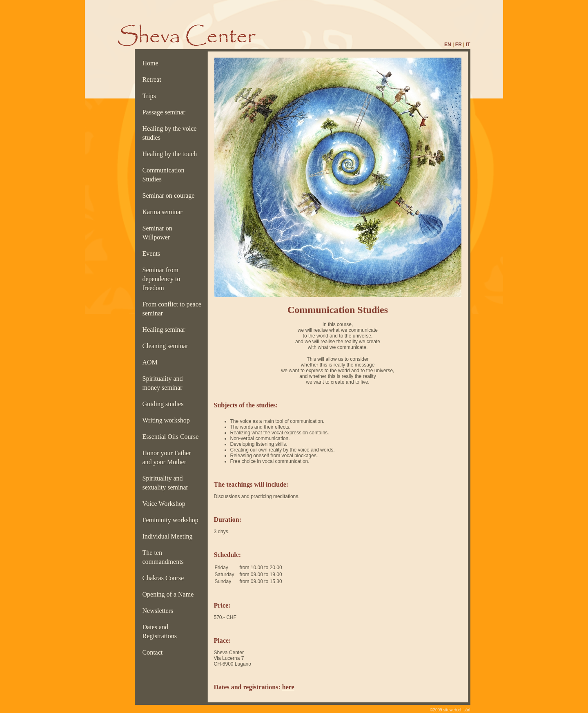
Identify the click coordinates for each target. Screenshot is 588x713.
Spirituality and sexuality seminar (167, 483)
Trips (151, 96)
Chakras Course (165, 578)
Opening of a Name (170, 594)
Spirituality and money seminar (165, 383)
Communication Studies (164, 175)
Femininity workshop (172, 520)
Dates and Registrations (161, 631)
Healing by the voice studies (170, 133)
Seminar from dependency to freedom (161, 279)
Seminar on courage (170, 196)
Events (153, 254)
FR (459, 45)
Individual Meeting (169, 536)
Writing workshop (168, 420)
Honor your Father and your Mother (167, 457)
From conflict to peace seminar (172, 309)
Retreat (154, 79)
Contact (154, 652)
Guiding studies (165, 404)
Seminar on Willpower (158, 233)
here (288, 687)
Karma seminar (164, 212)
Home (152, 63)
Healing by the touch (171, 154)
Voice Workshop (166, 504)
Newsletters (160, 611)
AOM (152, 362)
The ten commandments (165, 557)
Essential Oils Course (172, 437)
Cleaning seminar (167, 346)
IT (468, 45)
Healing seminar (166, 330)
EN (448, 45)
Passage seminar (166, 112)
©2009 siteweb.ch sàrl (450, 710)
